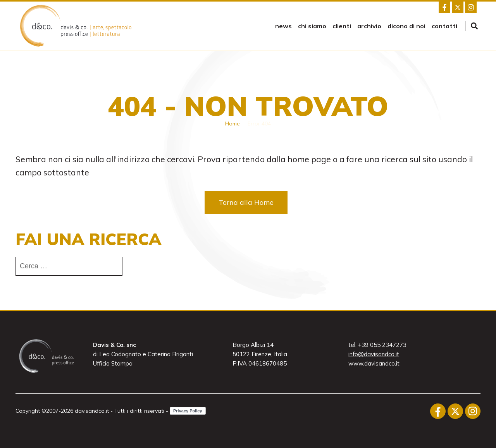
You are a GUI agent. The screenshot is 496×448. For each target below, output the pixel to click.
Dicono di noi (406, 26)
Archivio (369, 26)
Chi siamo (312, 26)
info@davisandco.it (374, 354)
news (283, 26)
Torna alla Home (246, 202)
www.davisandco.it (374, 363)
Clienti (342, 26)
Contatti (444, 26)
